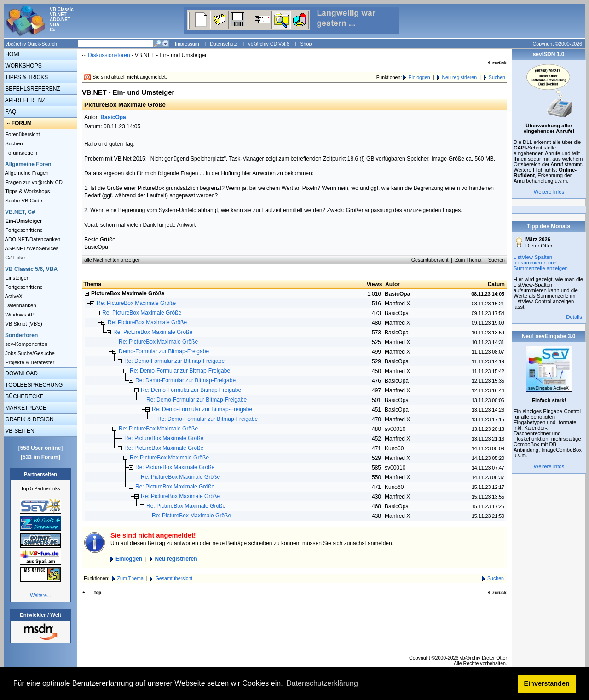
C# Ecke (14, 258)
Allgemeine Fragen (26, 173)
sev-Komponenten (26, 344)
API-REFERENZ (25, 100)
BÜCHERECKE (24, 396)
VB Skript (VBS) (23, 324)
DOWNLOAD (21, 373)
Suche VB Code (23, 201)
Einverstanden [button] (547, 683)
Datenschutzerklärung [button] (322, 683)
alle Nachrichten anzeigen (113, 260)
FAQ (10, 112)
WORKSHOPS (23, 66)
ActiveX (13, 296)
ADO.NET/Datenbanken (32, 239)
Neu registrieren (459, 77)
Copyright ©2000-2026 (557, 44)
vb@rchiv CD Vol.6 (269, 44)
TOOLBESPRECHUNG (33, 385)
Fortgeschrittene (23, 230)
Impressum (187, 44)
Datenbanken (20, 305)
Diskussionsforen (109, 55)
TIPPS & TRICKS (26, 77)
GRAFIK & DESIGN (29, 419)
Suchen (13, 143)
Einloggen (419, 77)
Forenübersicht (22, 134)
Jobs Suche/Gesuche (29, 353)
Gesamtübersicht (430, 260)
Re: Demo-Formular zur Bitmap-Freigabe (174, 361)
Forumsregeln (20, 153)
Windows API (20, 315)
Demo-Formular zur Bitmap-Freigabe (164, 351)
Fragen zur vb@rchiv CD (33, 182)
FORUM (22, 123)
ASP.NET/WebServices (31, 248)
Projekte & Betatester (29, 362)
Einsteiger (16, 278)
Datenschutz (223, 44)
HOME (13, 54)
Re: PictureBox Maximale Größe (136, 303)
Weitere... (40, 595)
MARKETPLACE (25, 408)
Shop (306, 44)
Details (574, 317)
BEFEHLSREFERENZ (32, 89)
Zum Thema (468, 260)
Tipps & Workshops (27, 191)
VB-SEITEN (19, 431)
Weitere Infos (549, 192)
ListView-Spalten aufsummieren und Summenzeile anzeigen (541, 263)
